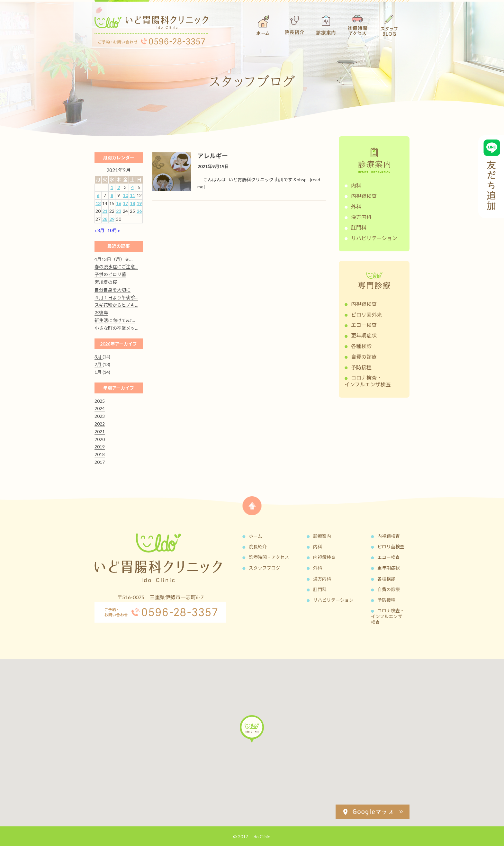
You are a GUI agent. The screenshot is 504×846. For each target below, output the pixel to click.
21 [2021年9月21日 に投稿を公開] (105, 211)
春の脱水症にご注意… (116, 267)
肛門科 (359, 227)
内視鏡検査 (364, 196)
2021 (100, 432)
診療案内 (322, 536)
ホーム (256, 536)
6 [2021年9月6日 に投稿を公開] (98, 195)
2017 (100, 462)
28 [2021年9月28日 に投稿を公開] (105, 219)
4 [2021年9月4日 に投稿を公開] (132, 187)
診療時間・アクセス (269, 557)
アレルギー (213, 156)
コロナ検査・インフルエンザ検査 (368, 381)
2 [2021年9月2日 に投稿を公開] (119, 187)
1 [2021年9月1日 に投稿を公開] (112, 187)
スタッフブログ (265, 568)
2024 (100, 408)
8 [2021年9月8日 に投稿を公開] (112, 195)
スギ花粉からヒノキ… (116, 305)
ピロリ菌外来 (366, 315)
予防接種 (361, 367)
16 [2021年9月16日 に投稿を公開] (119, 203)
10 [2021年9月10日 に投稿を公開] (125, 195)
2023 (100, 416)
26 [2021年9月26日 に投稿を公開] (139, 211)
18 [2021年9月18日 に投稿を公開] (132, 203)
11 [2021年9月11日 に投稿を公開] (132, 195)
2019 (100, 447)
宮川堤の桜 (106, 282)
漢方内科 (361, 217)
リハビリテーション (374, 238)
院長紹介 (258, 547)
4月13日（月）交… (113, 259)
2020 (100, 439)
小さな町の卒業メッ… (116, 328)
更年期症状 (364, 335)
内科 (356, 185)
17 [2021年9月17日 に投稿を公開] (125, 203)
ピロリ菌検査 (391, 547)
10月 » (114, 230)
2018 (100, 454)
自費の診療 (364, 357)
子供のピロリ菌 (110, 274)
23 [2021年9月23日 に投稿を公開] (119, 211)
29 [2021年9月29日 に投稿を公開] (112, 219)
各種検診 (361, 346)
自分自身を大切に (113, 290)
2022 (100, 424)
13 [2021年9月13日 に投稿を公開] (98, 203)
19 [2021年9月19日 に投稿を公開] (139, 203)
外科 (356, 207)
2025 (100, 401)
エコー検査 (364, 325)
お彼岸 (101, 313)
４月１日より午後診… (116, 297)
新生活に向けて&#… (115, 320)
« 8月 (99, 230)
